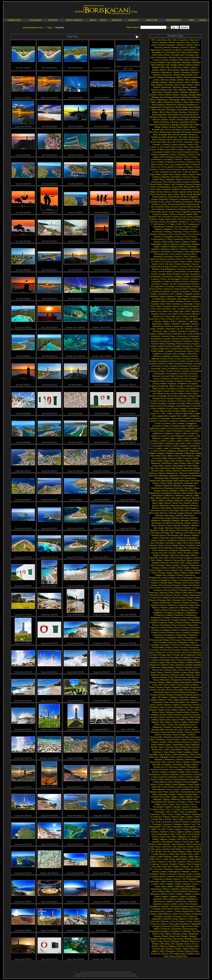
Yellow (179, 894)
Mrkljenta (156, 520)
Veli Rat (166, 849)
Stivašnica (169, 759)
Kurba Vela (158, 411)
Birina (169, 95)
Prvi (165, 652)
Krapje (181, 386)
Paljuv (175, 580)
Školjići (192, 936)
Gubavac (168, 289)
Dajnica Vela (195, 174)
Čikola (176, 926)
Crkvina (190, 162)
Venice (190, 862)
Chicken (182, 154)
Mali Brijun (167, 463)
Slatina (195, 730)
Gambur (184, 249)
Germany (169, 257)
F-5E (179, 224)
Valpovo (164, 839)
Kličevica (157, 356)
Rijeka (169, 682)
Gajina (185, 242)
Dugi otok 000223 (23, 700)
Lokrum (164, 436)
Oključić (168, 560)
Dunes (181, 214)
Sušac (181, 777)
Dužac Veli (176, 219)
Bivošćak (187, 97)
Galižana (165, 249)
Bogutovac (169, 107)
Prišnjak (195, 645)
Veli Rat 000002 (76, 441)
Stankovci (157, 752)
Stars (173, 757)
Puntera (196, 657)
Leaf (173, 423)
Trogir (180, 819)
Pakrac (198, 578)
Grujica (196, 286)
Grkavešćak (183, 284)
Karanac (154, 341)
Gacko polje (167, 242)
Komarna (156, 366)
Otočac (198, 570)
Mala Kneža (174, 456)
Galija (156, 247)
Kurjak (169, 411)
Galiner (182, 247)
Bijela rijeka (193, 90)
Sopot (196, 742)
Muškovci (154, 530)
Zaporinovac (180, 901)
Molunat (194, 506)
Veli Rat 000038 (76, 183)
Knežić (182, 361)
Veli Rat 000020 (49, 298)
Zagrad (172, 899)
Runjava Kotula (158, 695)
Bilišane (185, 92)
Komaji (198, 364)
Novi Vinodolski (160, 550)
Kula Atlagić (169, 406)
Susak (195, 772)
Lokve (191, 436)
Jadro (173, 321)
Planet (197, 600)
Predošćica (159, 637)
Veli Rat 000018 (102, 298)
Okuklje (155, 563)
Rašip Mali (194, 672)
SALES (203, 20)
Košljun (189, 381)
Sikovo (177, 722)
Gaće (178, 254)
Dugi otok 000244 (49, 642)
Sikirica (168, 722)
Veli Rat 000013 (23, 384)
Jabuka (157, 321)
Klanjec (182, 354)
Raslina (179, 667)
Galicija (195, 244)
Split (187, 745)
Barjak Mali (179, 75)
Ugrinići (188, 832)
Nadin (155, 538)
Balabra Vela (158, 67)
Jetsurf (188, 329)
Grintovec (156, 284)
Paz (152, 588)
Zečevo (170, 911)
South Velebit (157, 745)
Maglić (153, 453)
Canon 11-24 (156, 147)
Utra (184, 834)
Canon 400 (182, 147)
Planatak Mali (164, 600)
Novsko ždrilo (176, 553)
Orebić (172, 568)
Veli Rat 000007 (76, 413)
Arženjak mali (177, 55)
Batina (161, 77)
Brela (193, 122)
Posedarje (165, 630)
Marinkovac (172, 473)
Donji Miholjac (194, 194)
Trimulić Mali (157, 819)
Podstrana (156, 618)
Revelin (187, 680)
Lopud (186, 438)
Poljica (171, 623)
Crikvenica (171, 162)
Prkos (176, 647)
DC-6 (187, 172)
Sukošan (192, 767)
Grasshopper (174, 279)
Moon (165, 510)
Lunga (158, 448)
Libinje (166, 426)
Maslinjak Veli (177, 478)
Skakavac (157, 727)
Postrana (184, 630)
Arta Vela (181, 52)
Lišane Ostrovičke (174, 431)
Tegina (166, 799)
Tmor (193, 804)
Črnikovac (166, 929)
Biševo (153, 100)
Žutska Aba (182, 956)
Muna (154, 525)
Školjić (184, 936)
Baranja (185, 70)
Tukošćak (177, 827)
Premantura (190, 637)
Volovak (181, 874)
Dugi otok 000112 (76, 843)
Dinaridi (195, 182)
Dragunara (185, 199)
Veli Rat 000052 (76, 67)
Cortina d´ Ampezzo (183, 159)
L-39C (163, 413)
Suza (155, 777)
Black (198, 100)
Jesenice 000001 (128, 786)
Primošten (165, 645)
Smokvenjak (156, 737)
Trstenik (177, 822)
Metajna (174, 491)
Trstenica (167, 822)
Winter (164, 894)
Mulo (196, 523)
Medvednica (157, 488)
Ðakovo (183, 919)
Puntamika (185, 657)
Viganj (182, 864)
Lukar (189, 443)
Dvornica (154, 222)
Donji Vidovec (160, 197)
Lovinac (154, 441)
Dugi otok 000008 (76, 958)
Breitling (185, 122)
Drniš (167, 207)
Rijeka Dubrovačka (183, 682)
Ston (164, 762)
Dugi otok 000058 (128, 901)
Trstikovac (196, 822)
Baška (173, 80)
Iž (182, 319)
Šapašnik (176, 929)
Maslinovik (155, 481)
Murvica (169, 528)
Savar (169, 707)
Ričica (180, 685)
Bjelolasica (163, 100)
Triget (182, 817)
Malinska (188, 468)
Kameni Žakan (169, 336)
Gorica (195, 264)
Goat (168, 262)
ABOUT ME (152, 20)
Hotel (168, 304)
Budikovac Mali (159, 137)
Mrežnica (185, 518)
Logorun (193, 433)
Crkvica (181, 162)
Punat (163, 657)
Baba (187, 60)
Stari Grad (195, 755)
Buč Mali (162, 142)
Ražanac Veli (192, 675)
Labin (170, 413)
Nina (191, 543)
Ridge (161, 682)
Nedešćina (173, 540)
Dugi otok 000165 (102, 786)
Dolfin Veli (194, 187)
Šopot (167, 941)
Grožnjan (171, 286)
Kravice (181, 388)
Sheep (185, 717)
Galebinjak (156, 244)
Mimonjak (176, 498)
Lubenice (197, 441)
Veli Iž (198, 847)
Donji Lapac (167, 194)
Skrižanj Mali (158, 730)
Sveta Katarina (180, 779)
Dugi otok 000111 (102, 843)
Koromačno (160, 374)
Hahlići (179, 294)
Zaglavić (174, 896)
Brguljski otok (186, 125)
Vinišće (176, 867)
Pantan (154, 583)
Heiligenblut (159, 299)
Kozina (185, 379)
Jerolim (160, 329)
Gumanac (185, 291)
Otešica (189, 570)
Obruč (194, 555)
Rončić (162, 690)
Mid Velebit (187, 493)
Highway (155, 301)
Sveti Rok (174, 792)
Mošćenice (189, 515)
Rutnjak (178, 695)
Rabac (182, 662)
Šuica (188, 944)
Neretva (183, 540)
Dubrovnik (193, 209)
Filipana (158, 229)
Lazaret (166, 423)
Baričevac (168, 75)
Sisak (170, 725)
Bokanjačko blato (186, 110)
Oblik (196, 553)
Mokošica (175, 506)
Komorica (194, 366)
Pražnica (192, 635)
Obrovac (174, 555)
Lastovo (153, 421)
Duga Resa (174, 212)
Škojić (165, 936)
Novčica (188, 553)
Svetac (154, 784)
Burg (176, 140)
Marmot (183, 473)
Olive (195, 563)
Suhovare (173, 767)
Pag (165, 578)
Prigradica (183, 642)
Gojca (182, 262)
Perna (167, 590)
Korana (153, 371)
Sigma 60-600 (178, 720)
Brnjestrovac (158, 130)
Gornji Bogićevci (169, 269)
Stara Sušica (165, 755)
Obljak (156, 555)
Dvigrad (196, 219)
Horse (196, 301)
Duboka (160, 209)
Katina (188, 344)
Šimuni (156, 934)
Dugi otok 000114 (128, 843)
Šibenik (187, 931)
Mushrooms (190, 528)
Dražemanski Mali (176, 204)
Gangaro (194, 249)
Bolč (162, 112)
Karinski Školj (158, 344)
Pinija (197, 593)
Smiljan (183, 735)
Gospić (176, 274)
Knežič (190, 361)
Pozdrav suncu (174, 633)
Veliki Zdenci (156, 859)
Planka (194, 603)
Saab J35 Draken (160, 697)
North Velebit (172, 545)
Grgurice (194, 281)
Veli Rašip (176, 849)
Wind (175, 891)
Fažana (187, 227)
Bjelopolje (175, 100)
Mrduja (175, 518)
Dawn (195, 177)
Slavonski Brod (168, 732)
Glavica (171, 259)
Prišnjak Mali (158, 647)
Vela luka (166, 847)
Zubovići (192, 916)
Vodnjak (154, 874)
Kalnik (197, 334)
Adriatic (163, 42)
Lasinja (196, 418)
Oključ (159, 560)
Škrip (169, 939)
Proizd (184, 647)
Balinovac (177, 67)
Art (163, 52)
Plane (189, 600)
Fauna (178, 227)
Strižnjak (156, 764)
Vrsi (191, 881)
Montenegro (192, 508)
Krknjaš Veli (158, 398)
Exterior (183, 222)
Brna (193, 127)
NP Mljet (165, 533)
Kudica (154, 403)
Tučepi (186, 829)
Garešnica (166, 252)
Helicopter (172, 299)
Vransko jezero (158, 877)
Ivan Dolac (182, 316)
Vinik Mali (156, 867)
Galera (166, 244)
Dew (195, 179)
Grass (163, 279)
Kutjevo (193, 411)
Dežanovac (156, 182)
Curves (173, 172)
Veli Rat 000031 (23, 240)
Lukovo (167, 446)
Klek (190, 354)
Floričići (194, 232)
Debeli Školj (158, 179)
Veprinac (155, 864)
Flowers (162, 234)
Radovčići (155, 665)
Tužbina (194, 829)
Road (152, 687)
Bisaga (184, 95)
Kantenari (185, 339)
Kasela (180, 344)
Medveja (169, 488)
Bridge (158, 127)
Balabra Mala (192, 65)
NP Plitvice (191, 533)
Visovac (158, 869)
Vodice (194, 872)
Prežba (163, 642)
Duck (165, 212)
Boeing (182, 105)
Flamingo (177, 232)
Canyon (181, 149)
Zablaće (188, 894)
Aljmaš (190, 45)
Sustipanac (155, 774)
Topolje (177, 807)
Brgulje (175, 125)
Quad (162, 662)
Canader (156, 144)
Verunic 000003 (76, 212)
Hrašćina (177, 304)
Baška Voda (184, 80)
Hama (162, 296)
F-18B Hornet (158, 224)
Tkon (178, 804)
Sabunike (184, 697)
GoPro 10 (159, 262)
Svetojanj (163, 794)
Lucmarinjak (157, 443)
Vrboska (197, 877)
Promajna (193, 647)
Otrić (154, 573)
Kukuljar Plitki (184, 403)
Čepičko (185, 924)
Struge (187, 764)
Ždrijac (178, 949)
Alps (197, 45)
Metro (193, 491)
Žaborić (181, 946)
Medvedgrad (189, 486)
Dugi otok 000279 (49, 556)
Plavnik (154, 605)
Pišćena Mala (179, 598)
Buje (185, 137)
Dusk (184, 217)
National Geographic (187, 538)
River (173, 685)
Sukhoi (183, 767)
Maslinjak (197, 476)
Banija (155, 70)
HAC (172, 294)
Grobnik (194, 284)
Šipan (168, 934)
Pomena (196, 623)
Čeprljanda (196, 924)
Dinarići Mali (156, 184)
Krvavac (182, 401)
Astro (153, 57)
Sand (152, 705)
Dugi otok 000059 (102, 901)
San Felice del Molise (175, 702)
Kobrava (161, 364)
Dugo (165, 214)
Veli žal (166, 852)
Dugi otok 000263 (23, 614)
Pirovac (177, 595)
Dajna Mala (155, 174)
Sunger (180, 769)
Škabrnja (193, 934)
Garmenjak (177, 252)
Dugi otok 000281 (128, 527)
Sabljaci (174, 697)
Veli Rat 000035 (23, 212)
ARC (153, 40)
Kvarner (154, 413)
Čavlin (189, 921)
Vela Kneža (188, 842)
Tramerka (154, 814)
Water (171, 886)
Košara (170, 381)
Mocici (168, 503)
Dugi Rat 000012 (23, 470)
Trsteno (186, 822)
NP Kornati (196, 530)
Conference (156, 159)
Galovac (175, 249)
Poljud (187, 623)
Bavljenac (171, 77)
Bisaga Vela (158, 97)
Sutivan (165, 774)
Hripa (158, 306)
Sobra (191, 740)
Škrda (162, 939)
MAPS (93, 20)
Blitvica (179, 102)
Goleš (154, 264)
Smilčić (191, 735)
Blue (186, 102)
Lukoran (197, 443)
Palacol (155, 580)
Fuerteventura (158, 239)
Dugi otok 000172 (49, 786)
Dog (174, 187)
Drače (169, 202)
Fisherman (157, 232)
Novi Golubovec (192, 548)
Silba (184, 722)
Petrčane (154, 593)
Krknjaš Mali (194, 396)
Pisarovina (195, 595)
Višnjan (188, 869)
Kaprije (195, 339)
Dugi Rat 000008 (128, 470)
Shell (192, 717)
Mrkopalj (166, 520)
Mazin (156, 483)
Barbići (177, 72)
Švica (195, 944)
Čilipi (183, 926)
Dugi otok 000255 (49, 614)
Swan (168, 797)
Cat (173, 152)
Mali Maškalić (180, 466)
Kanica (176, 339)
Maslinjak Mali (162, 478)
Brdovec (176, 122)
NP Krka (155, 533)
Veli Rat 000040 (23, 183)
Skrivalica (177, 727)
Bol (198, 110)
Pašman (177, 588)
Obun (173, 558)
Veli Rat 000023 (102, 269)
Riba (194, 680)
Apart (193, 47)
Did (165, 182)
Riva (167, 685)
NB (162, 530)
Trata (163, 814)
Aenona (180, 42)
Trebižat (186, 814)
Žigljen (155, 951)
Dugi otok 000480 (102, 67)
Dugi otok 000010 (49, 958)
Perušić (192, 590)
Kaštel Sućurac (191, 349)
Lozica (171, 441)
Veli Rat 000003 (49, 441)
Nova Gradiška (187, 545)
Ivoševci (170, 319)
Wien (168, 891)
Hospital (154, 304)
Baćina (187, 77)
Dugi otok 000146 (76, 815)
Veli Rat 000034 (49, 212)
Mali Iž (191, 463)
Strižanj (196, 762)
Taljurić (189, 797)
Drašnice (156, 204)
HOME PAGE (14, 20)
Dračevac (178, 202)
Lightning (154, 428)
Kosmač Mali (168, 376)
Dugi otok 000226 (76, 671)
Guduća (175, 291)
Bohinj (178, 107)
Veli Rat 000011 (76, 384)
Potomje (194, 630)
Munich (162, 525)
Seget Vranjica (178, 710)
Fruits (193, 237)
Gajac (178, 242)
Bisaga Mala (195, 95)
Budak (184, 135)
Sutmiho (175, 774)
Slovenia (167, 735)
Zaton (174, 904)
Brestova (154, 125)
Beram (186, 87)
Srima (167, 750)
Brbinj (156, 122)
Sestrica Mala (183, 712)
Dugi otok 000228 (23, 671)
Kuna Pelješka (158, 408)
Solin (170, 742)
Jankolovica (158, 326)
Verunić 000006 (128, 97)
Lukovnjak (157, 446)
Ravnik (168, 672)
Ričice (188, 685)
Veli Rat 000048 (76, 125)
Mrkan (194, 518)
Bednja (195, 82)
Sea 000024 (128, 929)
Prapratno (170, 635)
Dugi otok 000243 (76, 642)
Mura (170, 525)
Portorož (195, 628)
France (178, 237)
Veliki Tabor (194, 857)
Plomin (194, 608)
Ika (171, 311)
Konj (164, 369)
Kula (159, 406)
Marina (162, 473)
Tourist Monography (191, 809)
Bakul (181, 65)
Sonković (187, 742)
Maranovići (187, 471)
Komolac (184, 366)
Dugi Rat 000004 (128, 499)
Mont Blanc (166, 508)
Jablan (187, 319)
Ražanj (155, 677)
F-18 (197, 222)
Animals (175, 47)
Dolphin (176, 189)
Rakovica (156, 667)
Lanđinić (187, 418)
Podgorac (180, 613)
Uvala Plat (164, 837)
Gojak (175, 262)
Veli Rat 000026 (23, 269)
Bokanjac (172, 110)
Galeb (193, 242)
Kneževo (173, 361)
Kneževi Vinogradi (158, 361)
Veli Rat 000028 (102, 240)
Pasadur (176, 585)
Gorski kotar (193, 271)
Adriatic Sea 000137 (49, 872)
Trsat (158, 822)
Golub (178, 264)
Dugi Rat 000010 (76, 470)
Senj (161, 712)
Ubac (172, 832)
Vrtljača (170, 884)
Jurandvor (182, 331)
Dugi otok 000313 (23, 527)
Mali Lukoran (165, 466)
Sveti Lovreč (173, 789)
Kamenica (182, 336)
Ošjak (176, 573)
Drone (174, 207)
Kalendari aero (180, 334)
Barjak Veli (192, 75)
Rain (172, 665)
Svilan (180, 794)
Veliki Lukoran (180, 857)
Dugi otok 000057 (23, 929)
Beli (197, 85)
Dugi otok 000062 (23, 901)
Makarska (190, 453)
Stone (171, 762)
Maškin (158, 486)
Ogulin (197, 558)
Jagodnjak (156, 324)
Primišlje (154, 645)
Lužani (156, 451)
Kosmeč (193, 376)
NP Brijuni (170, 530)
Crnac (160, 164)
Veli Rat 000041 (128, 154)
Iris (170, 314)
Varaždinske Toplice (171, 842)
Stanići (195, 750)
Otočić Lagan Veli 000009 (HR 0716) (128, 67)
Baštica (164, 82)
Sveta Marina (160, 782)
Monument (156, 510)
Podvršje (187, 618)
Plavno (163, 605)
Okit (153, 560)
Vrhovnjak (154, 881)
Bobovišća (171, 105)
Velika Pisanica (194, 852)
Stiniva (197, 757)
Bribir (197, 125)
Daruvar (186, 177)
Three (190, 802)
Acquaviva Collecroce (188, 40)
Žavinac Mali (192, 946)
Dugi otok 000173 (23, 786)
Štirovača (165, 944)
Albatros (181, 45)
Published (190, 655)
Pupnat (155, 660)
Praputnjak (181, 635)
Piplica (169, 595)
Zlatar (153, 914)
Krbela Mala (156, 391)
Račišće (177, 672)
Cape (189, 149)
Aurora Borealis (192, 57)
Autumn (165, 60)
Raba (174, 662)
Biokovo (154, 95)
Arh (197, 50)
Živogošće (171, 951)
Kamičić (167, 339)
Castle (167, 152)
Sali (170, 700)
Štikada (185, 941)
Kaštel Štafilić (158, 351)
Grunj (152, 289)
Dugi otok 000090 (76, 872)
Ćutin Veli (154, 921)
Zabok (196, 894)
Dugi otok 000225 (102, 671)
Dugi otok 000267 (49, 585)
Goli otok (169, 264)
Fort (190, 234)
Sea (186, 707)
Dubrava (183, 209)
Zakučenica (159, 901)
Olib (182, 563)
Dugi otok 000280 (23, 556)
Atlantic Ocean (176, 57)
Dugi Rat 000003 (76, 757)
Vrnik (170, 881)
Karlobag (170, 344)
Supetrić (173, 772)
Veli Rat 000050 (102, 97)
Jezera (196, 329)
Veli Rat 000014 (49, 355)
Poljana (162, 623)
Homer (188, 301)
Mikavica (170, 496)
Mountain (170, 515)
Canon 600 (194, 147)
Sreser (196, 747)
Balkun (187, 67)
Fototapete (168, 237)
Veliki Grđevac (164, 857)
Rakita (189, 665)
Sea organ (195, 707)
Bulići (155, 140)
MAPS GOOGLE (74, 20)
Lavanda (163, 421)
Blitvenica (169, 102)
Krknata (183, 396)
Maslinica (186, 476)
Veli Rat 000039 (49, 183)
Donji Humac (194, 192)
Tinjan (157, 804)
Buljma (162, 140)
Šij (193, 931)
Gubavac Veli (195, 289)
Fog (169, 234)
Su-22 (164, 767)
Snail (169, 740)
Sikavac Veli (157, 722)
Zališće (169, 901)
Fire (176, 229)
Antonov (185, 47)
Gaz (172, 254)
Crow (196, 167)
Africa (195, 42)
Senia (155, 712)
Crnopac (179, 167)
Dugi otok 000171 (76, 786)
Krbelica (180, 391)
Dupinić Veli (155, 217)
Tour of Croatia (173, 809)
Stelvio (180, 757)
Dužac (154, 219)
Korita (170, 371)
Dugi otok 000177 (102, 728)
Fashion (170, 227)
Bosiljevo (154, 117)
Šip (162, 934)
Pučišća (154, 662)
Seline (197, 710)
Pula (199, 655)
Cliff (161, 157)
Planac (153, 600)
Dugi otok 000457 (23, 97)
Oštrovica (190, 575)
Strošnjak (177, 764)
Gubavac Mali (180, 289)
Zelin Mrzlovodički (170, 909)
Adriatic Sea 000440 (76, 355)
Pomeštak (165, 625)
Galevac (175, 244)
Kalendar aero (164, 334)
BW (181, 60)
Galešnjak (185, 244)
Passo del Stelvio (190, 585)
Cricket (160, 162)
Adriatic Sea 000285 (49, 757)
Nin (185, 543)
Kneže (195, 359)
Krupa (188, 398)
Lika (170, 428)
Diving (188, 184)
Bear (187, 82)
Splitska (195, 745)
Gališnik (155, 249)
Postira (175, 630)
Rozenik (197, 690)
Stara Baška (169, 752)
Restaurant (176, 680)
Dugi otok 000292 (102, 527)
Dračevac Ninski (192, 202)
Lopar (179, 438)
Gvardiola (163, 294)
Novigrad (173, 550)
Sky (181, 730)
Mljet (161, 503)
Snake (176, 740)
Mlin (196, 501)
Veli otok (187, 849)
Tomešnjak (158, 807)
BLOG (103, 20)
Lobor (185, 433)
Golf (161, 264)
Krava (162, 388)
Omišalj (160, 565)
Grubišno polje (184, 286)
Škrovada (178, 939)
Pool (174, 625)
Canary (166, 144)
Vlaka (164, 872)
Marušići (154, 476)
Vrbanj (180, 877)
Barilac (195, 72)
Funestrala (178, 239)
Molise (185, 506)
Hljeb (163, 301)
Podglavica (158, 613)
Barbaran (155, 72)
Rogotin (185, 687)
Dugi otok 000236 (128, 642)
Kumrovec (196, 406)
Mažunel (168, 486)
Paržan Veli (156, 585)
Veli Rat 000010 (102, 384)
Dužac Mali (164, 219)
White (161, 891)
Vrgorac (177, 879)
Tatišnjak (157, 799)
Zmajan (186, 914)
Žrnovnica (155, 954)
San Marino (192, 702)
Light (183, 426)
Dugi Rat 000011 (49, 470)
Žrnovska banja (178, 954)
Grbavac (195, 279)
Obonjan (165, 555)
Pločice (174, 610)
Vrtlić (162, 884)
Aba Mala (162, 40)
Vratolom (171, 877)
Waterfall (179, 886)
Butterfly (193, 140)
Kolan (170, 364)
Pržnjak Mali (165, 655)
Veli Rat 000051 (76, 97)
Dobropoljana (164, 187)
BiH (176, 90)
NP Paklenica (177, 533)
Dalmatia (165, 177)
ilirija (176, 919)
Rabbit (190, 662)
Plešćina (183, 605)
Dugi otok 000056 (49, 929)
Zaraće (166, 904)
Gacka (157, 242)
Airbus (154, 45)
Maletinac (156, 463)
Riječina (197, 682)
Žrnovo (165, 954)
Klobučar (185, 356)
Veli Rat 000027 (128, 240)
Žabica (163, 946)
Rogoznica (196, 687)
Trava (170, 814)
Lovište (162, 441)
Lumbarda (194, 446)
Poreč (177, 628)
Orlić (180, 568)
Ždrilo (186, 949)
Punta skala (173, 657)
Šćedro (155, 946)
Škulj (153, 941)
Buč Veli (172, 142)
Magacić (172, 451)
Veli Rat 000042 (102, 154)
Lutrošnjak (175, 448)
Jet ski (180, 329)
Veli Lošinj (155, 849)
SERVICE (117, 20)
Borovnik (193, 112)
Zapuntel (157, 904)
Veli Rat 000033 (102, 212)
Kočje (162, 381)
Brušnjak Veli (165, 135)
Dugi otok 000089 (102, 872)
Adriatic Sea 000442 (76, 326)
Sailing (153, 700)
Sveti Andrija (164, 784)
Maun (198, 481)
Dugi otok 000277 (102, 556)
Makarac (179, 453)
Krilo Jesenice (193, 391)
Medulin (177, 486)
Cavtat (186, 152)
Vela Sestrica (178, 844)
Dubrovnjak (155, 212)
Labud (177, 413)
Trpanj (196, 819)
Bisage (168, 97)
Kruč (195, 398)
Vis (151, 869)
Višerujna (179, 869)
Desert (188, 179)
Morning (195, 510)
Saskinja (154, 707)
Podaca (183, 610)
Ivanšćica (154, 319)
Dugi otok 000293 (76, 527)
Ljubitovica (157, 433)
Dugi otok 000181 (128, 700)
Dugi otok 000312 (49, 527)
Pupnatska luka (167, 660)
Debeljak (170, 179)
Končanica (184, 369)
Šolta (160, 941)
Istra (168, 316)
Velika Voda (187, 854)
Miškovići (179, 501)
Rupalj (170, 695)
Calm (197, 142)
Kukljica (163, 403)
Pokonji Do (165, 620)
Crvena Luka (180, 169)
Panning (184, 580)
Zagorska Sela (160, 899)
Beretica (155, 90)
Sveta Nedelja (175, 782)
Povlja (162, 633)
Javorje (189, 326)
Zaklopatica (191, 899)
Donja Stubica (164, 192)
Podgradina (191, 613)
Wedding (186, 889)
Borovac (183, 112)
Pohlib (196, 618)
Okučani (165, 563)
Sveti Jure (193, 787)
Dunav (173, 214)
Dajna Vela (168, 174)
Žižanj (188, 951)
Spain (168, 745)
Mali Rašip (193, 466)
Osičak (174, 570)
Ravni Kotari (191, 670)
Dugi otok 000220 (102, 700)
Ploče (157, 610)
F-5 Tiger (170, 224)
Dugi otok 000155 (23, 815)
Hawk (179, 296)
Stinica (189, 757)
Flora (186, 232)
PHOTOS (53, 20)
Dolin (158, 189)
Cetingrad (163, 154)
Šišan (184, 934)
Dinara (186, 182)
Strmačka (167, 764)
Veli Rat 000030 (49, 240)
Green (185, 281)
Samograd (196, 700)
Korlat (177, 371)
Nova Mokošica (166, 548)
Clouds (178, 157)
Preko (180, 637)
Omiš (153, 565)
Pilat (171, 593)
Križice (153, 396)
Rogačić (176, 687)
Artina (166, 55)
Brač (187, 120)
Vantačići (193, 839)
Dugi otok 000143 (128, 815)
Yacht (172, 894)
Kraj (156, 384)
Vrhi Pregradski (189, 879)
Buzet (153, 142)
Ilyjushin (196, 311)
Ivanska (193, 316)
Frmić (186, 237)
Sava (162, 707)
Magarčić (194, 451)
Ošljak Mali (193, 573)
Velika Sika (174, 854)
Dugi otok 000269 (128, 556)
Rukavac (192, 692)
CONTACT (133, 20)
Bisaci (176, 95)
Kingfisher (157, 354)
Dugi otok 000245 (23, 642)
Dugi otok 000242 (102, 642)
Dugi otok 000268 (23, 585)
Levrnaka (157, 426)
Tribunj (174, 817)
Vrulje (178, 884)
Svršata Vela (157, 797)
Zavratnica (175, 906)
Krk (169, 396)
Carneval (158, 152)
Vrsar (185, 881)
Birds (162, 95)
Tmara (185, 804)
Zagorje (192, 896)
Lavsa (158, 423)
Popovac (182, 625)
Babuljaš (186, 62)
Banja (176, 70)
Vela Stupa (155, 847)
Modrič (187, 503)
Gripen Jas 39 (169, 284)
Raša (185, 672)
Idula (165, 311)
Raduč (165, 665)
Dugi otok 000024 (23, 958)
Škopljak (154, 939)
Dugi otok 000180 (23, 728)
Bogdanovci (192, 105)
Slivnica (189, 732)
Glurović (180, 259)
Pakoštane (188, 578)
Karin (197, 341)
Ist (163, 316)
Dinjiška (180, 184)
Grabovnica (167, 276)
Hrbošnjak (188, 304)
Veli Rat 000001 (102, 441)
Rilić (155, 685)
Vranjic (198, 874)
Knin (198, 361)
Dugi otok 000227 (49, 671)
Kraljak (163, 384)
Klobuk (176, 356)
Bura (170, 140)
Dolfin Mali (183, 187)
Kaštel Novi (164, 349)
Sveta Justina (165, 779)
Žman (195, 951)
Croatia (189, 167)
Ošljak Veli (160, 575)
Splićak (154, 747)
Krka (175, 396)
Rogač (167, 687)
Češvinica (166, 926)
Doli (152, 189)
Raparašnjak (168, 667)
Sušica (189, 777)
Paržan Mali (193, 583)
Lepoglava (191, 423)
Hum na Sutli (178, 309)
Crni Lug (169, 164)
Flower (153, 234)
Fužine (195, 239)
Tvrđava (154, 832)
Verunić (165, 864)
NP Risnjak (173, 535)
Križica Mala (178, 393)
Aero (188, 42)
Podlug (169, 615)
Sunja (187, 769)
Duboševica (171, 209)
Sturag (156, 767)
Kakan (153, 334)
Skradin (167, 727)
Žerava (194, 949)
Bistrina (177, 97)
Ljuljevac (169, 433)
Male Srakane (177, 461)
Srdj (176, 747)
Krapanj (193, 384)
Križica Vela (191, 393)
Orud (152, 570)
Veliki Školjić (182, 859)
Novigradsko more (188, 550)
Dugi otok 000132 (49, 843)
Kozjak (193, 379)
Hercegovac (184, 299)
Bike (177, 92)
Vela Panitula (164, 844)
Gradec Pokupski (192, 276)
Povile (154, 633)
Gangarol (154, 252)
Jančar (168, 326)
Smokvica (168, 737)
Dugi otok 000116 (23, 872)
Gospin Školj (165, 274)
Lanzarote (177, 418)
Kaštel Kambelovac (184, 346)
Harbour (171, 296)
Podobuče (179, 615)
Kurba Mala (194, 408)
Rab (168, 662)
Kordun (162, 371)
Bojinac (197, 107)
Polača (175, 620)
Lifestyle (175, 426)
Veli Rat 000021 (23, 298)
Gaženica (158, 257)
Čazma (197, 921)
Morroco (164, 513)
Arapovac (167, 50)
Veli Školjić (156, 852)
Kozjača (154, 381)
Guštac (154, 294)
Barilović (157, 75)
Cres (153, 162)
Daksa (156, 177)
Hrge (197, 304)
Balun (195, 67)
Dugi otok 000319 (128, 384)
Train (182, 812)
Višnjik (197, 869)
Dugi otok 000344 (49, 326)
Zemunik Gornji (157, 911)
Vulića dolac (160, 886)
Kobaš (153, 364)
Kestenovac (180, 351)
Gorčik (154, 274)
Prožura (185, 650)
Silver (157, 725)
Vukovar (186, 884)
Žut (197, 954)
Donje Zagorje (179, 192)
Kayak (195, 344)
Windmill (183, 891)
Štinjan (155, 944)
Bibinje (182, 90)
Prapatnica (158, 635)
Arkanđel (156, 52)
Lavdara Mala (195, 421)
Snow (184, 740)
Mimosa (186, 498)
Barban (194, 70)
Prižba (169, 647)
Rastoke (189, 667)
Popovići (154, 628)
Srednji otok (185, 747)
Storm (178, 762)
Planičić (176, 603)
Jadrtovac (182, 321)
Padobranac (155, 578)
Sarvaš (196, 705)
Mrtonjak (185, 520)
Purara (180, 660)
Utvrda (155, 837)
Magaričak (183, 451)
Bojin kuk (188, 107)
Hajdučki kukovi (192, 294)
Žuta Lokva (169, 956)
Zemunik (194, 909)
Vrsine (198, 881)
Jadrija (165, 321)
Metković (184, 491)
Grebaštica (157, 281)
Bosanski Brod (190, 115)
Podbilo (192, 610)
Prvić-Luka (180, 652)
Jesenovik (170, 329)
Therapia (181, 802)
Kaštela (169, 351)
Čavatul (181, 921)
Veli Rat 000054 (23, 67)
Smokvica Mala (182, 737)
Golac (190, 262)
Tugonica (167, 824)
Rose (169, 690)
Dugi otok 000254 (76, 614)
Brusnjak (176, 132)
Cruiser (153, 169)
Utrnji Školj (193, 834)
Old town (174, 563)
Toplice (168, 807)
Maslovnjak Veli (186, 481)
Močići (179, 515)
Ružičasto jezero (191, 695)
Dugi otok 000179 (49, 728)
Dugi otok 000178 (76, 728)
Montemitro (179, 508)
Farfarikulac (193, 224)
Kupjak (183, 408)
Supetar (164, 772)
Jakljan (166, 324)
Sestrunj (178, 715)
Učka (174, 837)
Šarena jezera (189, 929)
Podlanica (159, 615)
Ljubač (196, 431)
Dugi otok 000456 (49, 97)
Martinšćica (194, 473)
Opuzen (184, 565)
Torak (194, 807)
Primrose (176, 645)
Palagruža (165, 580)
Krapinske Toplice (167, 386)
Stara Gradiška (184, 752)
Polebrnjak (194, 620)
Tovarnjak (159, 812)
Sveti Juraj (182, 787)
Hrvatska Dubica (171, 306)
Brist (180, 127)
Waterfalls (190, 886)
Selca (190, 710)
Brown (187, 130)
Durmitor (167, 217)
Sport (162, 747)
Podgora (169, 613)
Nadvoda (164, 538)
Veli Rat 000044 (49, 154)
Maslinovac (190, 478)
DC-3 (181, 172)
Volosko (172, 874)
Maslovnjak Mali (169, 481)
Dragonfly (163, 199)
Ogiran (189, 558)
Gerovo (178, 257)
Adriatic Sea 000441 (102, 326)
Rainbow (180, 665)
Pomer (155, 625)
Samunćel (158, 702)
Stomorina (190, 759)
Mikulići (189, 496)
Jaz (196, 326)
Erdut (163, 222)
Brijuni (165, 127)
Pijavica (164, 593)
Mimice (166, 498)
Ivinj (162, 319)
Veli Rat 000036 (128, 183)
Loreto (194, 438)
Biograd (194, 92)
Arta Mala (171, 52)
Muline (188, 523)
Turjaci (177, 829)
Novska (155, 553)
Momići (156, 508)
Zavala (194, 904)
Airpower (171, 45)
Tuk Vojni (166, 827)
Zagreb (180, 899)
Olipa (189, 563)
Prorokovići (165, 650)
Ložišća (187, 441)
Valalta (195, 837)
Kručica (154, 401)
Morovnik (154, 513)
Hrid (152, 306)
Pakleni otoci (175, 578)
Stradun (187, 762)
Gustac (195, 291)
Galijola (173, 247)
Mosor (197, 513)
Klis (195, 354)
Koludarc (188, 364)
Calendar (188, 142)
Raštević (155, 675)
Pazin (158, 588)
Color (186, 157)
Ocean (180, 558)
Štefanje (175, 941)
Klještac (167, 356)
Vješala (155, 872)
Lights (163, 428)
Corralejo (168, 159)
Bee (153, 85)
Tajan (174, 797)
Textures (171, 802)
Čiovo (189, 926)
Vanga (172, 839)
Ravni (181, 670)
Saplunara (186, 705)
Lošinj (178, 441)
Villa (188, 864)
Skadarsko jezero (187, 725)
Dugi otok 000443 (23, 125)
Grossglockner (157, 286)
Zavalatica (154, 906)
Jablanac (197, 319)
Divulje (197, 184)
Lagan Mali (187, 413)
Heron (194, 299)
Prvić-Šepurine (194, 652)
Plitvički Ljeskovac (169, 608)
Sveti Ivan (156, 787)
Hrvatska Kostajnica (190, 306)
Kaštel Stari (177, 349)
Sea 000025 (102, 929)
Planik (155, 603)
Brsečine (154, 132)
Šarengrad (155, 931)
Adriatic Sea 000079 (102, 958)
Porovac (185, 628)
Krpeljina (179, 398)
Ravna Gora (158, 670)
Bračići (195, 120)
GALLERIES (35, 20)
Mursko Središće (182, 525)
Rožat (174, 692)
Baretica (186, 72)
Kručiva (163, 401)
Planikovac (165, 603)
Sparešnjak (178, 745)
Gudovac (165, 291)
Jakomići (176, 324)
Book (168, 112)
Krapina (153, 386)
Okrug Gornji (193, 560)
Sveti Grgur (194, 784)
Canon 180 (170, 147)
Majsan (170, 453)
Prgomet (172, 642)
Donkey (184, 197)
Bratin (173, 120)
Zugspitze (156, 919)
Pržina (154, 655)
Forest (183, 234)
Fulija (169, 239)
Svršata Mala (191, 794)
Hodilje (171, 301)
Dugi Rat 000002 (102, 757)
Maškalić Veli (191, 483)
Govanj (185, 274)
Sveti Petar (163, 792)
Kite (175, 354)
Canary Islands (178, 144)
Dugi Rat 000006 (49, 499)
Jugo (165, 331)
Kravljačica (192, 388)
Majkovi (161, 453)
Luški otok (196, 448)
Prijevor (193, 642)
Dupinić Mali (191, 214)
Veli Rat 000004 (23, 441)
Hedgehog (196, 296)
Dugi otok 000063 (128, 872)
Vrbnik (188, 877)
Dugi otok (196, 212)
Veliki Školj (169, 859)
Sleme (180, 732)
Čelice (164, 924)
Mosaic (189, 513)
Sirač (163, 725)
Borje (175, 112)
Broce (169, 130)
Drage (154, 199)
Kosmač (156, 376)
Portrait (155, 630)
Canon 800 (170, 149)
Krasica (189, 386)
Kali (190, 334)
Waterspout (156, 889)
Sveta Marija (195, 779)
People (196, 588)
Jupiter (173, 331)
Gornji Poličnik (165, 271)
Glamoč (154, 259)
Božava (186, 117)
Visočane (168, 869)
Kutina (184, 411)
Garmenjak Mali (192, 252)
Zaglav (165, 896)
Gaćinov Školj (189, 254)
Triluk (197, 817)
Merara (165, 491)
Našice (163, 540)
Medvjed (188, 488)
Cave (179, 152)
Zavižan (165, 906)
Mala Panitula (188, 456)
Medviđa (178, 488)
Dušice (198, 217)
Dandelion (176, 177)
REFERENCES (173, 20)
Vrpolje (178, 881)
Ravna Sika (171, 670)
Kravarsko (171, 388)
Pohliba (154, 620)
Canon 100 (192, 144)
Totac (162, 809)
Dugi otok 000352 (23, 326)
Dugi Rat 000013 (128, 441)
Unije (172, 834)
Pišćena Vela (193, 598)
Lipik (199, 428)
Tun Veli (161, 829)
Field (194, 227)
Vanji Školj (182, 839)
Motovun (159, 515)
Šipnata (176, 934)
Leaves (181, 423)
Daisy (194, 172)
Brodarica (178, 130)
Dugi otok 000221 (76, 700)
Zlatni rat (177, 914)
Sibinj (155, 720)
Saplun (176, 705)
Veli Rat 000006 (102, 413)
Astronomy (162, 57)
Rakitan (198, 665)
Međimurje (155, 493)
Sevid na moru (173, 717)
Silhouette (193, 722)
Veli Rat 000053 (49, 67)
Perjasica (158, 590)
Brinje (173, 127)
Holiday (179, 301)
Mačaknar (178, 483)
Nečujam (171, 543)
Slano (187, 730)
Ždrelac (170, 949)
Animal (166, 47)
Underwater (162, 834)
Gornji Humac (185, 269)
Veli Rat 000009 (23, 413)
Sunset (155, 772)
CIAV (179, 142)
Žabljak (172, 946)
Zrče (184, 916)
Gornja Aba (155, 266)
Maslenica (175, 476)
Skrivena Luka (190, 727)
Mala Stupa (164, 461)
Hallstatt (154, 296)
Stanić (187, 750)
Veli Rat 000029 (76, 240)
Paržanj (167, 585)
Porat (163, 628)
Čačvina (155, 924)
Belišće (157, 87)
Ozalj (169, 573)
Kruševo (172, 401)
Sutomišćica (186, 774)
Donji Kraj (155, 194)
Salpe (176, 700)
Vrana (190, 874)
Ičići (177, 319)
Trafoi (175, 812)
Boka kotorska (159, 110)
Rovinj (188, 690)
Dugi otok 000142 (23, 843)
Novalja (179, 548)
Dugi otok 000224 (128, 671)
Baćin (180, 77)
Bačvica (165, 80)
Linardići (191, 428)
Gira (186, 257)
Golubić (186, 264)
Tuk (193, 824)
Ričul (195, 685)
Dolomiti (166, 189)
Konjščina (173, 369)
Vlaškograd (173, 872)
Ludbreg (168, 443)
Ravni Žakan (157, 672)
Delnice (179, 179)
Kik (197, 351)
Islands (156, 316)
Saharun (194, 697)
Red (171, 677)
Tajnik (181, 797)
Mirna (154, 501)
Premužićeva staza (191, 640)
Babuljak (176, 62)
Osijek (159, 570)
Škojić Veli (174, 936)
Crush (161, 169)
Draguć (195, 199)
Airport (162, 45)
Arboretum (189, 50)
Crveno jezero (194, 169)
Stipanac (159, 759)
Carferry (197, 149)
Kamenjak (193, 336)
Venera (182, 862)
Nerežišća (194, 540)
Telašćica (175, 799)
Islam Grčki (178, 314)
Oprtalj (175, 565)
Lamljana (194, 416)
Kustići (176, 411)
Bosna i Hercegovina (170, 117)
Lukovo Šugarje (180, 446)
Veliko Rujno (195, 859)
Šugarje (180, 944)
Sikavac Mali (192, 720)
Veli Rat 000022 (128, 269)
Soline (177, 742)
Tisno (164, 804)
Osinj (166, 570)
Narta (173, 538)
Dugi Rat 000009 (102, 470)
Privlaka (186, 645)
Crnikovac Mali (182, 164)
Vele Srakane (179, 847)
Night (179, 543)
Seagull (153, 710)
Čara (173, 921)
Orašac (164, 568)
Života (180, 951)
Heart (186, 296)
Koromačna (196, 371)
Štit (173, 944)
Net (152, 543)
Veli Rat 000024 (76, 269)
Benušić (177, 87)
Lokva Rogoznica (178, 436)
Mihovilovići (158, 496)
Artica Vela (157, 55)
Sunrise (196, 769)
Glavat (162, 259)
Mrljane (175, 520)
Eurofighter (173, 222)
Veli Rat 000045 (23, 154)
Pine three (188, 593)
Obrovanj (185, 555)
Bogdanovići (156, 107)
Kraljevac (172, 384)
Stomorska (155, 762)
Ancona (158, 47)
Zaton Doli (184, 904)
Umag (196, 832)
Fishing (168, 232)
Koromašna (172, 374)
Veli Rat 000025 (49, 269)
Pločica (165, 610)
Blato (154, 102)
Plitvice (155, 608)
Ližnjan (188, 431)
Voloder (163, 874)
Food (176, 234)
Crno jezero (168, 167)
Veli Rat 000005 (128, 413)
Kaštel (153, 346)
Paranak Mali (166, 583)
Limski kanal (179, 428)
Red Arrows (180, 677)
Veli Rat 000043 (76, 154)
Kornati (185, 371)
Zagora (183, 896)
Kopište (195, 369)
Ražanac (165, 675)
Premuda (175, 640)
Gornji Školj (180, 271)
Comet (193, 157)
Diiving (172, 182)
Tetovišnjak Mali (189, 799)
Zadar (157, 896)
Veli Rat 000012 (49, 384)
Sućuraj (163, 777)
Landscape (165, 418)
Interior (163, 314)
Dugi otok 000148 (49, 815)
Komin (166, 366)
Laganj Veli (175, 416)
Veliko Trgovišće (159, 862)
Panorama (194, 580)
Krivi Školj (157, 393)
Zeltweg (185, 909)
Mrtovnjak (156, 523)
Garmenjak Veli (161, 254)
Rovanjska (179, 690)
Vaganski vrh (184, 837)
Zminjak (158, 916)
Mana (168, 471)
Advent (172, 42)
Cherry (173, 154)
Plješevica (184, 608)
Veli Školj (197, 849)
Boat (154, 105)
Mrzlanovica (168, 523)
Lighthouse (192, 426)
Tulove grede (190, 827)
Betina (164, 90)
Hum (153, 309)
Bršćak (176, 135)
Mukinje (180, 523)
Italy (173, 316)
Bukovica (194, 137)
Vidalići (173, 864)
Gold (197, 262)
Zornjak (167, 916)
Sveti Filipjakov (179, 784)
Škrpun (197, 939)
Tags (49, 27)
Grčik (159, 289)
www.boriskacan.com (33, 27)
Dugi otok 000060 (76, 901)
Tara (197, 797)
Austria (156, 60)
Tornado (154, 809)
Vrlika (163, 881)
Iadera (153, 311)
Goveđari (194, 274)
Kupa (176, 408)
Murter (195, 525)
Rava (197, 667)
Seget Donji (164, 710)
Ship (199, 717)
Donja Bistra (187, 189)
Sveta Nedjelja (190, 782)
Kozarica (175, 379)
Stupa (195, 764)
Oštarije (171, 575)
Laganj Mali (162, 416)
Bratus (180, 120)
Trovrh (188, 819)
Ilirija (176, 311)
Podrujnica (190, 615)
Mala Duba (161, 456)
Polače (184, 620)
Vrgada (168, 879)
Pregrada (171, 637)
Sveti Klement (159, 789)
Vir (192, 867)
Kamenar (156, 336)
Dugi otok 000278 (76, 556)
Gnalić (189, 259)
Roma (154, 690)
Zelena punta (188, 906)
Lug (176, 443)
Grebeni (176, 281)
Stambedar (177, 750)
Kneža (178, 359)
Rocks (159, 687)
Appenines (156, 50)
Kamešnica (156, 339)
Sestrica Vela (166, 715)
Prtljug (158, 652)
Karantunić (165, 341)
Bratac (165, 120)
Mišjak (170, 501)
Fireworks (185, 229)
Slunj (175, 735)
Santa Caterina (164, 705)
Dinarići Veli (169, 184)
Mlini (155, 503)
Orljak (186, 568)
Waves (167, 889)
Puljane (154, 657)
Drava (162, 202)
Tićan (171, 804)
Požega (195, 633)
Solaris (163, 742)
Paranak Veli (180, 583)
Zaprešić (192, 901)
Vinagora (196, 864)
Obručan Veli (156, 558)
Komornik (156, 369)
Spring (169, 747)
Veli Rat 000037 (102, 183)
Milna (159, 498)
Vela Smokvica (193, 844)
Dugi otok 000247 (102, 614)
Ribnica (153, 682)
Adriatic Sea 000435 (128, 355)
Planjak (185, 603)
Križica (167, 393)
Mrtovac (194, 520)
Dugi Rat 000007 (23, 499)
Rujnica (183, 692)
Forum (196, 234)
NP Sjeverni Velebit (189, 535)
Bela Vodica (180, 85)
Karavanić (177, 341)
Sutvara (198, 774)
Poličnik (153, 623)
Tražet (177, 814)
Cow (197, 159)
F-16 (191, 222)
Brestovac (165, 125)
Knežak (187, 359)
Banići (163, 70)
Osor (181, 570)
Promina (154, 650)
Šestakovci (176, 931)
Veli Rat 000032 (128, 212)
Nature (154, 540)
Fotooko (157, 237)
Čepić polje (174, 924)
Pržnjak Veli (178, 655)
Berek (193, 87)
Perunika (183, 590)
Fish (193, 229)
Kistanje (168, 354)
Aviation (174, 60)
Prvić (171, 652)
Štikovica (194, 941)
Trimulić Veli (170, 819)
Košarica (179, 381)
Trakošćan (191, 812)
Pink (162, 595)
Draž (164, 204)
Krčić (190, 401)
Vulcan (195, 884)
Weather (176, 889)
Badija (174, 65)
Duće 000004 (76, 499)
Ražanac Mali (178, 675)
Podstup (166, 618)
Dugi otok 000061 (49, 901)
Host (162, 304)
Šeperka (165, 931)
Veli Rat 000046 (128, 125)
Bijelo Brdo (157, 92)
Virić (197, 867)
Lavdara (173, 421)
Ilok (182, 311)
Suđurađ (172, 777)
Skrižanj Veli (171, 730)
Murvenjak (159, 528)
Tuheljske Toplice (181, 824)
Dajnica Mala (181, 174)
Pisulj (153, 598)
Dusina (176, 217)
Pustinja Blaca (191, 660)
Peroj (174, 590)
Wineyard (155, 894)
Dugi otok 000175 (23, 757)
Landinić (154, 418)
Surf (188, 772)
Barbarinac (167, 72)
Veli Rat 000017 (128, 298)
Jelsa (153, 329)
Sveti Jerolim (169, 787)
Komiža (174, 366)
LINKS (191, 20)
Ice (159, 311)
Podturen (176, 618)
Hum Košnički (163, 309)
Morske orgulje (177, 513)
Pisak (185, 595)
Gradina (155, 279)
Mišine (162, 501)
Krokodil (169, 398)
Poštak (186, 633)
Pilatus (178, 593)
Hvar (197, 309)
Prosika (176, 650)
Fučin (188, 239)
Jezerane (157, 331)
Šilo (198, 931)
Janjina (195, 324)
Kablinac (193, 331)
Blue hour (195, 102)
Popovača (193, 625)
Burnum (184, 140)
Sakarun (162, 700)
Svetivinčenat (187, 792)
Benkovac (167, 87)
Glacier (193, 257)
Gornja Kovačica (170, 266)
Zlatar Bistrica (164, 914)
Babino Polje (165, 62)
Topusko (186, 807)
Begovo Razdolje (165, 85)
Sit (176, 725)
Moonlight (174, 510)
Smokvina (160, 740)
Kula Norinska (183, 406)
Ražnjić (164, 677)
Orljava (194, 568)
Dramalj (153, 202)
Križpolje (162, 396)
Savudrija (178, 707)
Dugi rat (157, 214)
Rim (161, 685)
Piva (159, 598)
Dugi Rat (186, 212)
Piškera (167, 598)
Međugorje (167, 493)
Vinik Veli (167, 867)
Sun (172, 769)
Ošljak (183, 573)
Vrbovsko (158, 879)
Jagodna (193, 321)
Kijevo (191, 351)
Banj (170, 70)
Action (155, 42)
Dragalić (193, 197)
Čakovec (165, 921)
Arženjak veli (192, 55)
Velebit (190, 847)
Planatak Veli (179, 600)
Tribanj (166, 817)
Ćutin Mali (193, 919)
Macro (163, 451)
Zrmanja (177, 916)
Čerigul (156, 926)
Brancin (157, 120)
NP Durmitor (183, 530)
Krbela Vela (169, 391)
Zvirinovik (167, 919)
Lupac (166, 448)
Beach (172, 82)
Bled (160, 102)
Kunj (169, 408)
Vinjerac (185, 867)
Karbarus (188, 341)
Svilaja (172, 794)
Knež (171, 359)
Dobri (153, 187)
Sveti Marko (186, 789)
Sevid (162, 717)
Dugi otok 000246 (128, 614)
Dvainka (187, 219)
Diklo (179, 182)
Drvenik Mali (185, 207)
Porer (170, 628)
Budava (193, 135)
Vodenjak (185, 872)
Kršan (197, 401)
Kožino (197, 381)
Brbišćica (165, 122)
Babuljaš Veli (163, 65)
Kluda (164, 359)
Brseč (195, 130)
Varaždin (156, 842)
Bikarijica (169, 92)
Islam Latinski (192, 314)
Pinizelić (154, 595)
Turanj (169, 829)
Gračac (185, 279)
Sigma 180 (164, 720)
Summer (165, 769)
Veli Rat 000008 (49, 413)
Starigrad (164, 757)
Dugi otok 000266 (76, 585)
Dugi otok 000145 (102, 815)
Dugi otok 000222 (49, 700)
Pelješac (187, 588)
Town (168, 812)
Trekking (196, 814)
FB (184, 224)
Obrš (166, 558)
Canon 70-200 (156, 149)
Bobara (161, 105)
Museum (179, 528)
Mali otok (155, 468)
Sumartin (155, 769)
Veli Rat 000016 (128, 326)
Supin (182, 772)
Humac (189, 309)
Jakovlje (186, 324)
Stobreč (180, 759)
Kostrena (165, 379)
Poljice (179, 623)
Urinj (178, 834)
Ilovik (187, 311)
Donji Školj (173, 197)
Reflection (164, 680)
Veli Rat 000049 (49, 125)
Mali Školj (165, 468)
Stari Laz (154, 757)
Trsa (152, 822)
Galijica (164, 247)
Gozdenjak (155, 276)
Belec (191, 85)
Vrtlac (155, 884)
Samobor (185, 700)
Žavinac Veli (158, 949)
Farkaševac (158, 227)
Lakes (185, 416)
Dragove (174, 199)
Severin (187, 715)
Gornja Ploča (186, 266)
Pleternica (172, 605)
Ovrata (162, 573)
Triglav (189, 817)
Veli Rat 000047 (102, 125)
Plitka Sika (194, 605)
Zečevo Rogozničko (184, 911)
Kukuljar (172, 403)
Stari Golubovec (180, 755)
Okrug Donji (179, 560)
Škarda (157, 936)
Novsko (164, 553)
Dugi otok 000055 (76, 929)
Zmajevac (196, 914)
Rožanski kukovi (162, 692)
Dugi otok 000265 (102, 585)
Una (153, 834)
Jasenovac (178, 326)
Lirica (154, 431)
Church (191, 154)
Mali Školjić (177, 468)
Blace (191, 100)
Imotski (154, 314)
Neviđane (160, 543)
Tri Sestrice (155, 817)
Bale (168, 67)
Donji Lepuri (180, 194)
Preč (155, 642)
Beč (170, 90)
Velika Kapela (178, 852)
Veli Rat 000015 (23, 355)
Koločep (178, 364)
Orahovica (195, 565)
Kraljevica (183, 384)
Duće (190, 217)
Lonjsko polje (168, 438)
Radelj (198, 662)
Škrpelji (188, 939)
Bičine (196, 97)
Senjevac (170, 712)
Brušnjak (187, 132)
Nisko (161, 545)
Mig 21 (198, 493)
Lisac (161, 431)
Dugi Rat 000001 (128, 757)
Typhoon (164, 832)
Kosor (156, 379)
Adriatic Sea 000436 (102, 355)
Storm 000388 (128, 728)
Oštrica (180, 575)
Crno (158, 167)
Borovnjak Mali (159, 115)
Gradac (178, 276)
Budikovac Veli (175, 137)
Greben (167, 281)
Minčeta (196, 498)
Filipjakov (168, 229)
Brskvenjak (165, 132)
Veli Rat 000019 (76, 298)
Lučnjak (186, 448)
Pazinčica (167, 588)
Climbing (169, 157)
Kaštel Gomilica (165, 346)
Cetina (154, 154)
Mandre (176, 471)
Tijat (197, 802)
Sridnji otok (157, 750)
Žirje (162, 951)
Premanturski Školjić (159, 640)
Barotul (153, 77)
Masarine (164, 476)
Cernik (194, 152)
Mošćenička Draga (161, 518)
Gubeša (156, 291)
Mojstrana (164, 506)
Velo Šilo (172, 862)
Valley (155, 839)
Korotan (184, 374)
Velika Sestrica (160, 854)
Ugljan (180, 832)
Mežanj (177, 493)
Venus (198, 862)
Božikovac (196, 117)
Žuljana (190, 954)
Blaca (184, 100)
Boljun (155, 112)
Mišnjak (189, 501)
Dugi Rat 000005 (102, 499)
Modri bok (177, 503)
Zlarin (198, 911)
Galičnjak (192, 247)
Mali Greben (180, 463)
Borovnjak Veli (175, 115)
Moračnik (185, 510)
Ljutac (177, 433)
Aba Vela (172, 40)
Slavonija (155, 732)
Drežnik (159, 207)
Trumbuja (156, 824)
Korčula (193, 374)
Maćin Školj (166, 483)
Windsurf (193, 891)
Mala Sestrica (169, 458)
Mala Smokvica (185, 458)
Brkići (186, 127)
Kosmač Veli (182, 376)
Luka (182, 443)
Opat (168, 565)
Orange (155, 568)
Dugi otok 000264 (128, 585)
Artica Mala (193, 52)
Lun (152, 448)
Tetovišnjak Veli (158, 802)
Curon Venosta (161, 172)
